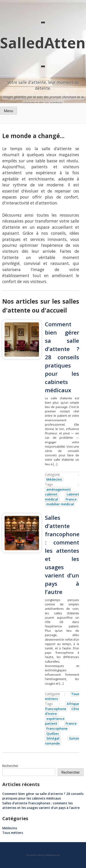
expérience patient (55, 721)
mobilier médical (60, 504)
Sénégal (53, 738)
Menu (8, 111)
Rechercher (10, 766)
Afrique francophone (62, 706)
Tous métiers (13, 833)
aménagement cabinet (58, 492)
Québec (53, 733)
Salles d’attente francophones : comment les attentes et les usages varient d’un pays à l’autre (41, 805)
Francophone (57, 728)
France (71, 499)
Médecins (54, 479)
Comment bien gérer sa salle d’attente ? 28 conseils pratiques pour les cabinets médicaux (62, 357)
